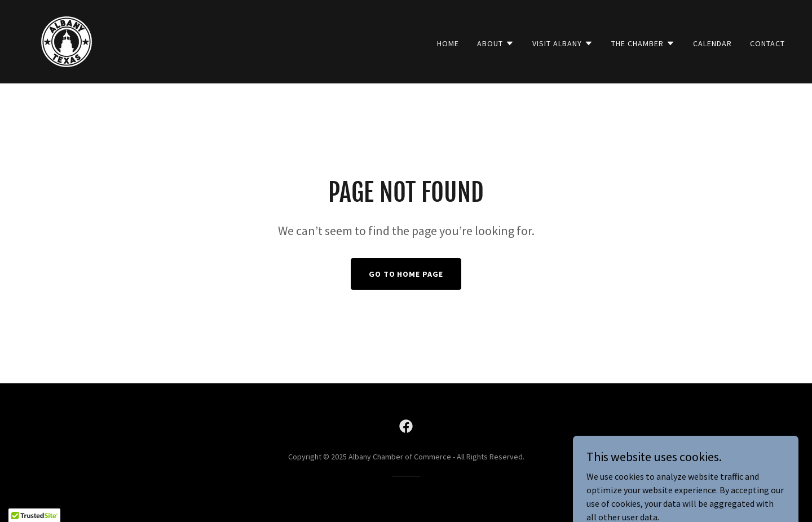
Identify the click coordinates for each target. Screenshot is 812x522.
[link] (67, 41)
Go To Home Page (406, 274)
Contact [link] (767, 43)
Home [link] (448, 43)
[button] (496, 43)
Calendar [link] (712, 43)
